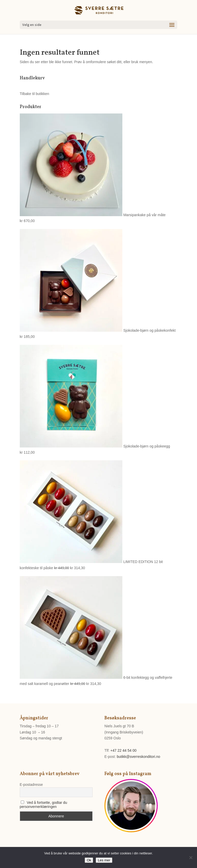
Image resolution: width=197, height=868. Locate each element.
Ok (89, 860)
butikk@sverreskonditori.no (138, 757)
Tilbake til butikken (35, 94)
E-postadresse (31, 785)
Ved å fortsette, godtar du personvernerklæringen (43, 805)
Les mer (104, 860)
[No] (191, 857)
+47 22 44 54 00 (123, 750)
